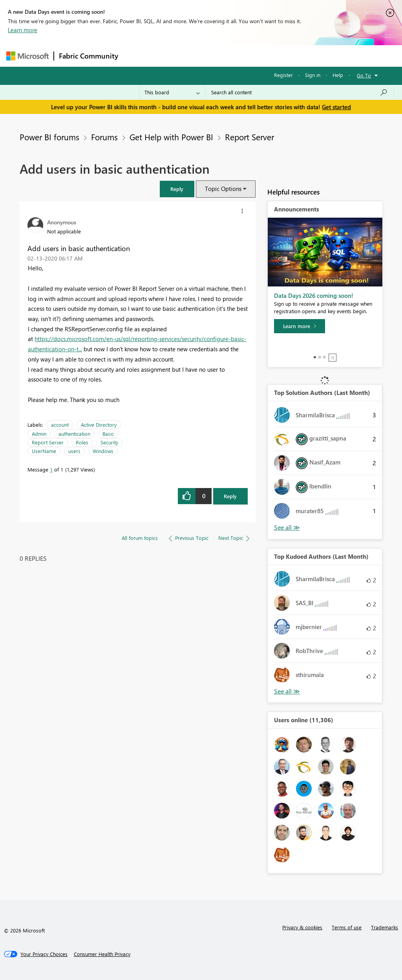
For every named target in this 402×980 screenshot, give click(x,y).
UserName (44, 451)
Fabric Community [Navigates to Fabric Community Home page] (89, 56)
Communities (238, 56)
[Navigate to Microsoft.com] (27, 56)
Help (338, 75)
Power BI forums (49, 137)
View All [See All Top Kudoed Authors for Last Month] (287, 691)
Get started (336, 107)
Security (109, 442)
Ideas (203, 56)
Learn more (23, 30)
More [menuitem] (300, 56)
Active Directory (99, 425)
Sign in (313, 75)
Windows (103, 451)
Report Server (249, 137)
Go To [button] (364, 75)
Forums (136, 56)
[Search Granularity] (172, 92)
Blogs (273, 56)
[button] (177, 189)
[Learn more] (300, 326)
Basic (108, 434)
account (60, 425)
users (74, 451)
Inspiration (171, 56)
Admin (39, 434)
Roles (82, 442)
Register (283, 75)
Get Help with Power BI (171, 137)
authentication (74, 434)
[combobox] (299, 92)
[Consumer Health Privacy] (102, 954)
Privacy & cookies (302, 927)
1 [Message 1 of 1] (51, 469)
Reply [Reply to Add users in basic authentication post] (230, 496)
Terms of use (347, 927)
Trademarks (385, 927)
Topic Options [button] (223, 189)
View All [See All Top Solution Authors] (287, 528)
